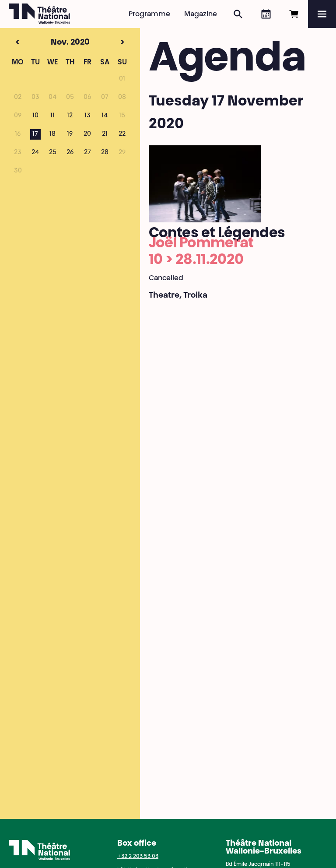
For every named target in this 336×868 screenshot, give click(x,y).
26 (70, 153)
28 (105, 153)
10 (35, 116)
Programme (149, 14)
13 (87, 116)
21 (105, 134)
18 (52, 134)
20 (87, 134)
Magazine (201, 14)
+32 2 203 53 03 (138, 857)
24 (35, 153)
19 (70, 134)
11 (52, 116)
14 (105, 116)
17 (35, 134)
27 (87, 153)
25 (53, 153)
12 (70, 116)
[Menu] (322, 14)
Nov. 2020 (54, 43)
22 (122, 134)
